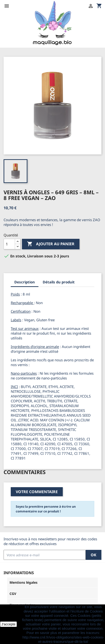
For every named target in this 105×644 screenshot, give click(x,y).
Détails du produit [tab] (59, 282)
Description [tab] (25, 282)
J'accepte (8, 624)
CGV (13, 594)
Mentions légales (24, 582)
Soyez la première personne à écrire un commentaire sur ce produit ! (46, 509)
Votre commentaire (37, 492)
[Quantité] (9, 244)
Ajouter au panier (51, 244)
